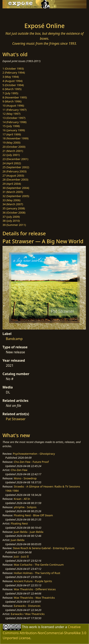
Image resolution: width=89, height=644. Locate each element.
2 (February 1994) (14, 73)
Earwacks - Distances (27, 606)
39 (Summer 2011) (14, 225)
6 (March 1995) (12, 89)
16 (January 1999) (14, 130)
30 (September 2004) (16, 188)
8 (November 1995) (15, 97)
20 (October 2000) (14, 147)
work (33, 627)
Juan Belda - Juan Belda (29, 532)
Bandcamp (14, 339)
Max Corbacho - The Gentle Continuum (39, 565)
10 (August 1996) (13, 106)
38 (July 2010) (11, 221)
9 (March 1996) (12, 101)
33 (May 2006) (11, 200)
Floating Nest (19, 523)
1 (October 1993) (13, 69)
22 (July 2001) (11, 155)
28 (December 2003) (15, 179)
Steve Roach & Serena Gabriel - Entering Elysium (44, 548)
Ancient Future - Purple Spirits (33, 581)
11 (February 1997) (14, 110)
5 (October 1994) (13, 85)
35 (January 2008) (14, 208)
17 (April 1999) (12, 134)
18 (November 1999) (16, 138)
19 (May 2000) (11, 143)
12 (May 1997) (11, 114)
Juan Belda (18, 540)
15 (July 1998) (11, 126)
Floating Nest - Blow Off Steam (33, 515)
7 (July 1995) (10, 93)
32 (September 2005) (16, 196)
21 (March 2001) (13, 151)
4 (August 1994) (13, 81)
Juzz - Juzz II (21, 556)
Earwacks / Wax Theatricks (28, 614)
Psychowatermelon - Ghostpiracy (34, 454)
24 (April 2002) (12, 163)
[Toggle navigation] (13, 14)
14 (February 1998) (14, 122)
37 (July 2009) (11, 217)
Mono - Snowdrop (25, 478)
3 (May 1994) (11, 77)
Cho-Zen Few (19, 470)
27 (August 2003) (13, 176)
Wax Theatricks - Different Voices (35, 589)
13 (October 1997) (14, 118)
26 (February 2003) (14, 171)
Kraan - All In (22, 499)
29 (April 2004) (12, 184)
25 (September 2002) (16, 167)
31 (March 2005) (13, 192)
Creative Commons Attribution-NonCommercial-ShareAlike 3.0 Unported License (44, 632)
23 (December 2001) (15, 159)
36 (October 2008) (14, 213)
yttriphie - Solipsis (25, 507)
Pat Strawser (16, 419)
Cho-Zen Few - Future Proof (31, 462)
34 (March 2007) (13, 204)
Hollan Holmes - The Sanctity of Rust (37, 573)
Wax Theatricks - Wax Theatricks (34, 598)
